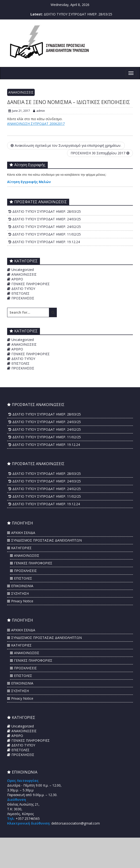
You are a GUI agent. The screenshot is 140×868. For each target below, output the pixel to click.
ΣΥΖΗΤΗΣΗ (20, 593)
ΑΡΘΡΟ (17, 279)
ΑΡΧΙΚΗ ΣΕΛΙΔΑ (23, 533)
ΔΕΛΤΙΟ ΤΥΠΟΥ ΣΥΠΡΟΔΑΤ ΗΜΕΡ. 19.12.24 (46, 242)
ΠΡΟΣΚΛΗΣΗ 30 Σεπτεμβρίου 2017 (100, 153)
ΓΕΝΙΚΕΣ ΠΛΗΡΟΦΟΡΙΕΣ (31, 284)
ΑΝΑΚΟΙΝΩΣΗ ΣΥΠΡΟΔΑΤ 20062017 (36, 124)
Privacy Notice (22, 601)
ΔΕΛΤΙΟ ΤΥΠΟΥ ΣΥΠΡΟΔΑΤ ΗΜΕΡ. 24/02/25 (47, 227)
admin (39, 111)
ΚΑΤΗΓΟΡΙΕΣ (21, 548)
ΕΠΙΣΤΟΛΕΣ (20, 293)
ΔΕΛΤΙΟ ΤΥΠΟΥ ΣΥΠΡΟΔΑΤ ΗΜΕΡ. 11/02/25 (47, 234)
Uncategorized (23, 270)
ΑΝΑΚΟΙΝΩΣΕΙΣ (21, 92)
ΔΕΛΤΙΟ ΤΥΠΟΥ (23, 289)
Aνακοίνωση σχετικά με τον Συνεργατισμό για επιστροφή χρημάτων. (66, 145)
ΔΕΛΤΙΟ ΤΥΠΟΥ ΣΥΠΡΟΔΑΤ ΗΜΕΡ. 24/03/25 (47, 219)
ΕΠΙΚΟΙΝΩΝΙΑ (22, 586)
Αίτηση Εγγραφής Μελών (29, 182)
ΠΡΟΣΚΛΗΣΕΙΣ (23, 298)
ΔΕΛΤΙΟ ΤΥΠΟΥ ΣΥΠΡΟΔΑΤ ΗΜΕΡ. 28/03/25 (78, 14)
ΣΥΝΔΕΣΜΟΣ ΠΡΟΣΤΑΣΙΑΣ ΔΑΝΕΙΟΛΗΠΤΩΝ (46, 540)
